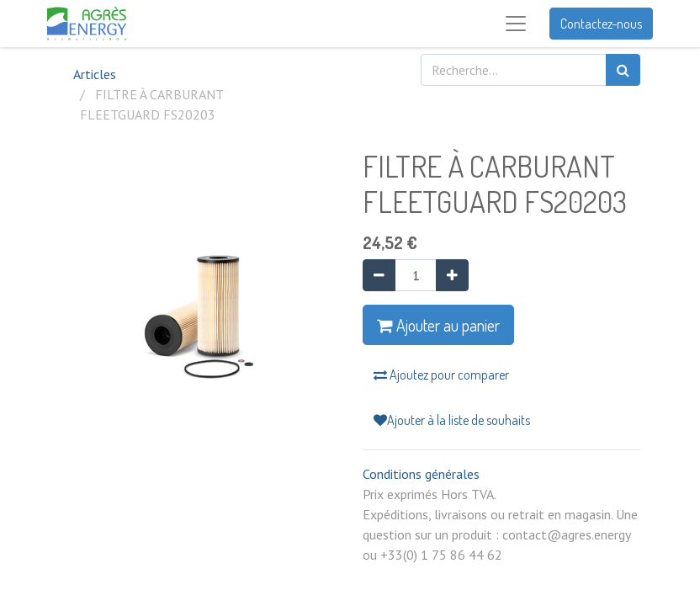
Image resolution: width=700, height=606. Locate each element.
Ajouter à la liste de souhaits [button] (452, 420)
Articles (95, 74)
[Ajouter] (452, 275)
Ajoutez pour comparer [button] (441, 375)
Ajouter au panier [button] (438, 325)
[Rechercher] (623, 70)
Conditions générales (421, 474)
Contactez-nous (601, 24)
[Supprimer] (379, 275)
